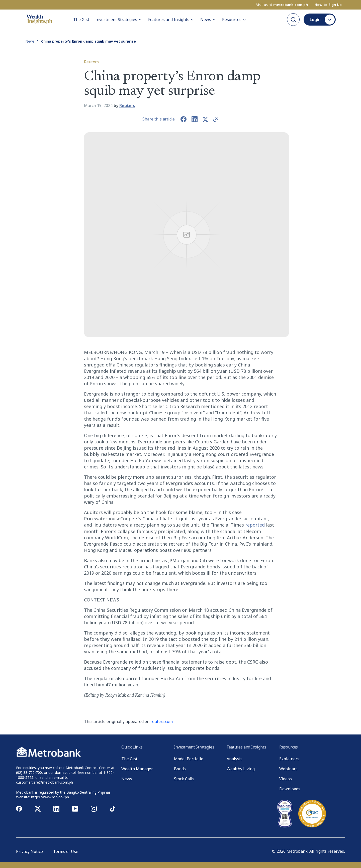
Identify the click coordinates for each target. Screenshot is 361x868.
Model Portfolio (189, 759)
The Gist (81, 20)
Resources (234, 20)
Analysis (235, 759)
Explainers (289, 759)
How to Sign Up (328, 5)
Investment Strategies (119, 20)
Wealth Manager (137, 769)
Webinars (288, 769)
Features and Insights (171, 20)
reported (255, 525)
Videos (286, 779)
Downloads (290, 789)
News (208, 20)
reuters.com (162, 721)
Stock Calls (184, 779)
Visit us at (282, 5)
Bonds (180, 769)
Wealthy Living (241, 769)
